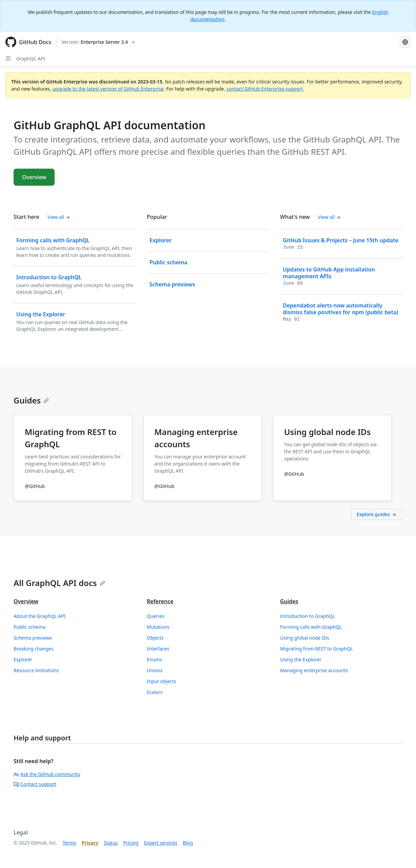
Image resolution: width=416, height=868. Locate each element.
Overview (34, 177)
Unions (155, 670)
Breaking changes (33, 649)
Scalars (155, 692)
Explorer (23, 659)
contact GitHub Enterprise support (265, 89)
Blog (188, 843)
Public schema (29, 627)
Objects (155, 638)
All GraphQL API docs (59, 583)
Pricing (131, 843)
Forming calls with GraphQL (311, 627)
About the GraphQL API (40, 616)
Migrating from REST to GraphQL (316, 649)
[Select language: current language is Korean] (405, 42)
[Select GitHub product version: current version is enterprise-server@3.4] (98, 42)
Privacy (90, 843)
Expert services (161, 843)
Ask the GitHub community (47, 774)
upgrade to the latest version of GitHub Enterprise (108, 89)
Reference (160, 601)
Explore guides (377, 514)
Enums (154, 659)
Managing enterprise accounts (314, 670)
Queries (155, 616)
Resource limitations (36, 670)
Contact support (35, 784)
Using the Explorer (301, 659)
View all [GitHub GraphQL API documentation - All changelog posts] (329, 217)
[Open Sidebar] (8, 58)
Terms (70, 843)
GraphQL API (31, 59)
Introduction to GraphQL (308, 616)
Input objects (161, 681)
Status (111, 843)
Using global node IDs (305, 638)
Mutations (158, 627)
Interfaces (158, 649)
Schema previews (33, 638)
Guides (31, 400)
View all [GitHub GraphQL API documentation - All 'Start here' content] (59, 217)
